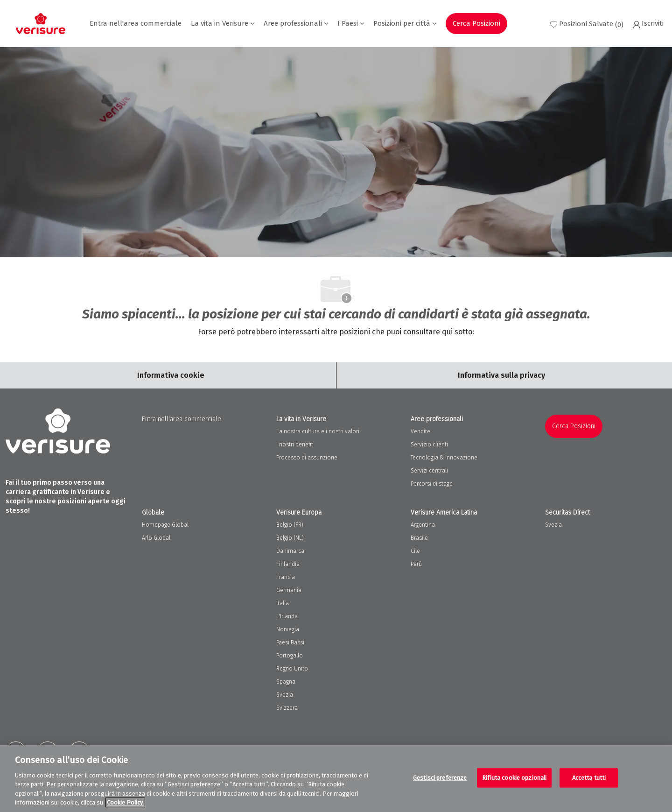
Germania (289, 590)
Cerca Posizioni (476, 23)
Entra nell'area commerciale (136, 24)
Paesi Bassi (290, 643)
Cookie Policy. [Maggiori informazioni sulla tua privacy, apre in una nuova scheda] (125, 802)
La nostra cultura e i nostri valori (318, 431)
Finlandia (288, 564)
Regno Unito (292, 669)
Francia (286, 577)
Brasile (419, 538)
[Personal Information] (501, 375)
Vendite (420, 431)
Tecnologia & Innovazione (444, 458)
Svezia (285, 695)
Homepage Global (165, 525)
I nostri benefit (295, 445)
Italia (283, 603)
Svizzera (287, 708)
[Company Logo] (41, 24)
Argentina (423, 525)
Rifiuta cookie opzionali (514, 778)
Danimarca (290, 551)
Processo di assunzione (307, 458)
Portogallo (290, 656)
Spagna (286, 682)
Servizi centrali (429, 471)
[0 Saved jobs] (587, 24)
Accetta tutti (589, 778)
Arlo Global (156, 538)
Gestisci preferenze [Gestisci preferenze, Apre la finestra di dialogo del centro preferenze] (440, 778)
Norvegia (288, 629)
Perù (416, 564)
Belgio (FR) (290, 525)
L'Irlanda (287, 616)
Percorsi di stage (432, 484)
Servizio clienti (429, 445)
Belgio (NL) (290, 538)
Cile (415, 551)
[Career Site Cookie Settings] (171, 375)
